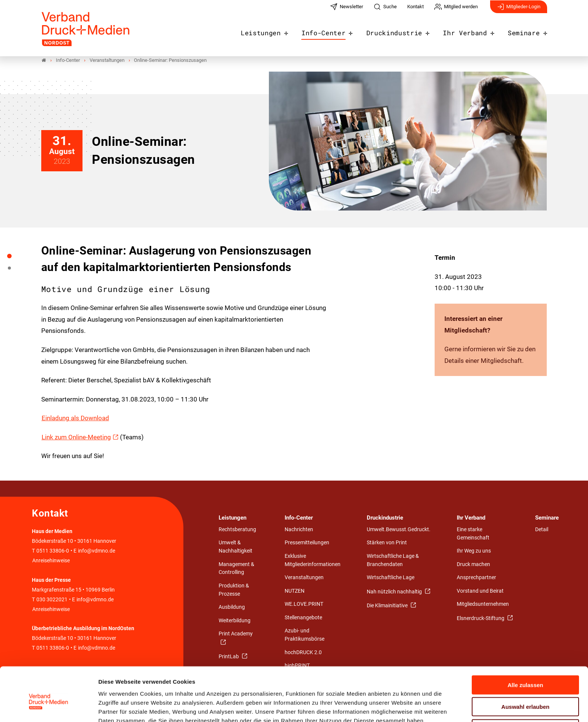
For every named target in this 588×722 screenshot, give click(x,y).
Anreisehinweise (51, 561)
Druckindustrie (404, 31)
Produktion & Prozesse (234, 590)
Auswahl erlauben (525, 669)
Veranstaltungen (304, 577)
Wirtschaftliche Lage (391, 577)
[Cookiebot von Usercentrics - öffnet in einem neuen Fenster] (49, 707)
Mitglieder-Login (519, 10)
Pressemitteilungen (307, 543)
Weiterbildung (235, 621)
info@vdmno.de (97, 551)
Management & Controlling (236, 568)
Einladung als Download (75, 418)
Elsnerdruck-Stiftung (481, 618)
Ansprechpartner (476, 577)
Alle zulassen (525, 647)
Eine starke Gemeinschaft (473, 534)
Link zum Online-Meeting (76, 437)
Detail (542, 530)
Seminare (525, 31)
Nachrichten (299, 530)
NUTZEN (295, 591)
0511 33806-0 (53, 551)
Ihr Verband (470, 31)
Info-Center (338, 31)
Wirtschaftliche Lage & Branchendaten (393, 560)
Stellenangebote (303, 618)
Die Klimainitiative (388, 606)
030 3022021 (51, 600)
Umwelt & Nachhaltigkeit (235, 547)
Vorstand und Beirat (480, 591)
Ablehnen (525, 691)
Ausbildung (232, 607)
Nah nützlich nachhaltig (395, 592)
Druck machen (473, 564)
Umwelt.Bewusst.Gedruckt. (399, 530)
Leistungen (279, 31)
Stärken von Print (387, 543)
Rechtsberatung (237, 530)
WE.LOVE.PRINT (304, 604)
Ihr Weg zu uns (474, 551)
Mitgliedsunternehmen (483, 604)
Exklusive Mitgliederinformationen (313, 560)
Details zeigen (399, 707)
